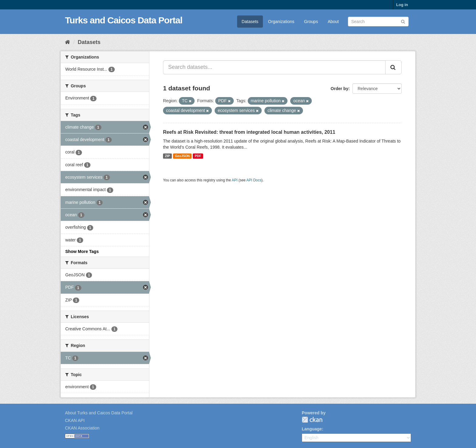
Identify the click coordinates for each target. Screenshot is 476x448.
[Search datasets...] (274, 67)
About (333, 22)
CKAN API (75, 420)
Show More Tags (82, 251)
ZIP (167, 156)
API (235, 180)
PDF (198, 156)
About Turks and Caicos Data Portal (99, 413)
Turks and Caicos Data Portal (124, 20)
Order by (339, 89)
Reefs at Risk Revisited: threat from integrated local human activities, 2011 (249, 132)
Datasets (250, 22)
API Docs (254, 180)
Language (312, 429)
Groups (311, 22)
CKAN (312, 420)
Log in (402, 5)
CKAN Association (82, 428)
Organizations (281, 22)
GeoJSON (182, 156)
